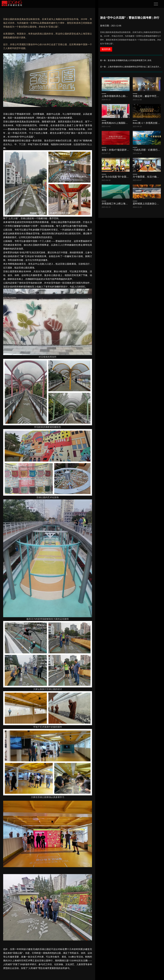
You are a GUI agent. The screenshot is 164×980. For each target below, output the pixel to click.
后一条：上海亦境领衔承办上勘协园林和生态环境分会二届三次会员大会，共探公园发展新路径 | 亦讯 (131, 67)
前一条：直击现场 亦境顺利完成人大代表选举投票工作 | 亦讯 (126, 60)
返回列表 (106, 49)
